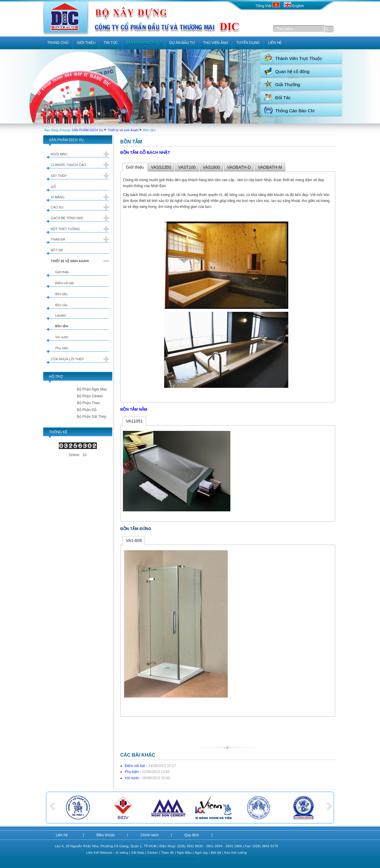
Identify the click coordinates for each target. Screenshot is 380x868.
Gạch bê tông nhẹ (67, 218)
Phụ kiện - (147, 772)
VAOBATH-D (239, 167)
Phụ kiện (62, 348)
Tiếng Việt (268, 6)
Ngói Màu (184, 853)
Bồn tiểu (61, 294)
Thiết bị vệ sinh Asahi (123, 130)
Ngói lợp (201, 853)
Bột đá (57, 250)
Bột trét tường (65, 229)
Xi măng (58, 197)
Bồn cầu (61, 305)
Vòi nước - (147, 778)
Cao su (57, 207)
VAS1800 (211, 167)
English (294, 6)
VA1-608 (134, 540)
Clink (151, 853)
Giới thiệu (62, 272)
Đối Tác (283, 98)
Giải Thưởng (288, 84)
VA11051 (134, 421)
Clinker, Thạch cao (68, 165)
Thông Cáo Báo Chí (295, 111)
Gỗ (53, 187)
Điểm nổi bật (64, 283)
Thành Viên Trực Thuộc (299, 58)
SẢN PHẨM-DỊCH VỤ (87, 130)
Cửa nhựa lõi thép (67, 359)
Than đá (58, 239)
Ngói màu (59, 154)
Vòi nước (62, 337)
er (156, 853)
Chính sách (149, 835)
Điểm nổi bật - (150, 766)
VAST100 (187, 167)
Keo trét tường (235, 853)
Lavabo (61, 315)
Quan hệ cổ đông (292, 71)
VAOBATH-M (270, 167)
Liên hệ (62, 835)
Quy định (191, 835)
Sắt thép (59, 176)
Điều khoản (106, 835)
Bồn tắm (62, 326)
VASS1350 (161, 167)
